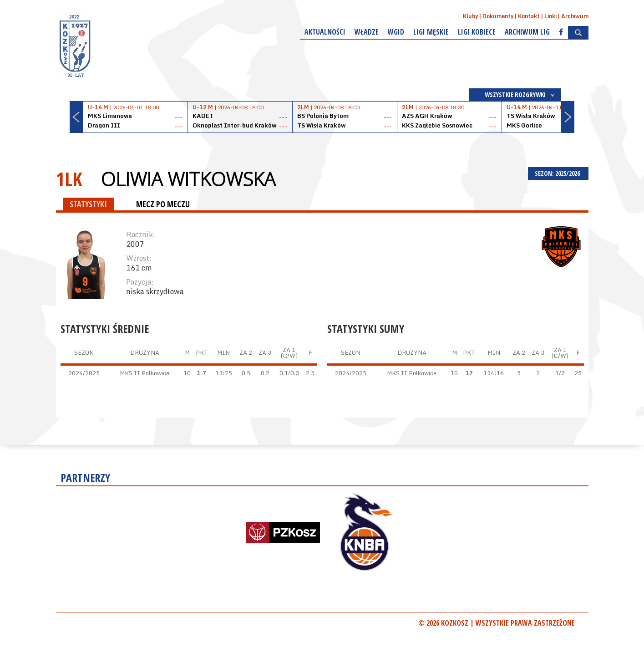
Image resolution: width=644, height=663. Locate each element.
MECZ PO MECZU (163, 204)
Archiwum (575, 16)
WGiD (396, 32)
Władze (367, 32)
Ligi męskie (431, 32)
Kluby (470, 16)
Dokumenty (498, 16)
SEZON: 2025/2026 (558, 173)
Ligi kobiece (477, 32)
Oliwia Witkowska (188, 179)
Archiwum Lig (527, 32)
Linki (550, 16)
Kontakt (529, 16)
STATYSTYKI (88, 204)
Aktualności (325, 32)
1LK (69, 179)
